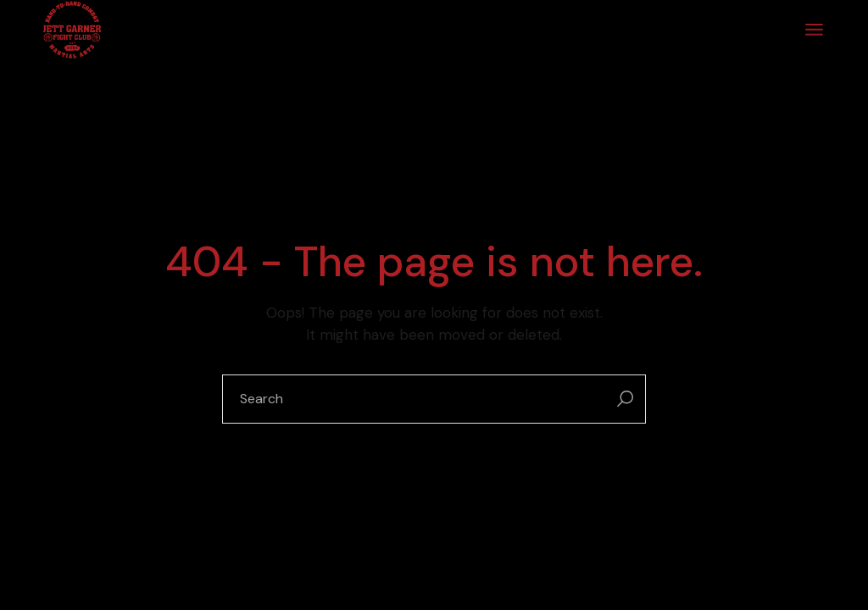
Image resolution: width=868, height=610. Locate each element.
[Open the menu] (814, 30)
